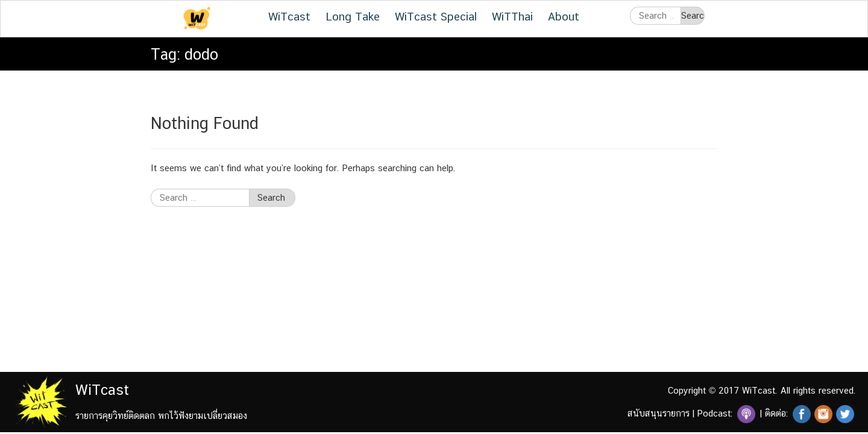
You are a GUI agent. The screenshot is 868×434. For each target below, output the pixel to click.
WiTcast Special (436, 16)
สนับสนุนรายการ (659, 413)
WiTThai (512, 16)
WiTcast (289, 16)
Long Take (353, 16)
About (564, 16)
